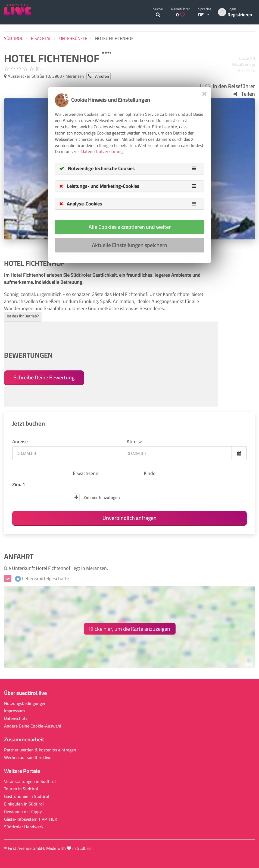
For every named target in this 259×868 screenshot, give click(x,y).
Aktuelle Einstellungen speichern (129, 245)
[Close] (205, 94)
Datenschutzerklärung (102, 151)
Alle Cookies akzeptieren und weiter (130, 227)
